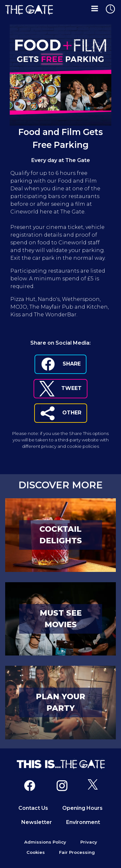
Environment (83, 822)
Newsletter (37, 822)
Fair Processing (77, 852)
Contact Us (33, 808)
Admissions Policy (45, 842)
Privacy (89, 842)
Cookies (36, 852)
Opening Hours (82, 808)
